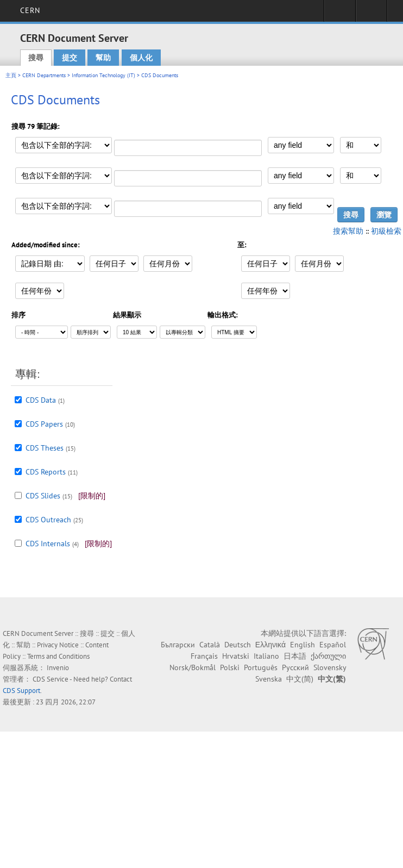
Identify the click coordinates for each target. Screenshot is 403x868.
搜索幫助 (348, 231)
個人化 (141, 58)
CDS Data (41, 400)
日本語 (295, 656)
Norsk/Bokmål (193, 667)
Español (333, 645)
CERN (30, 10)
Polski (230, 667)
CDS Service (51, 679)
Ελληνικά (270, 645)
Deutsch (238, 645)
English (303, 645)
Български (178, 645)
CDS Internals (48, 544)
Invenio (58, 668)
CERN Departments (44, 75)
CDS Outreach (48, 520)
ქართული (328, 656)
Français (204, 656)
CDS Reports (46, 472)
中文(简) (300, 679)
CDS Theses (45, 448)
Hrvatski (236, 656)
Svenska (269, 679)
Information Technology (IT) (103, 75)
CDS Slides (43, 496)
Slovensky (330, 667)
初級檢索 (386, 231)
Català (210, 645)
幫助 (103, 58)
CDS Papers (44, 424)
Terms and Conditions (58, 656)
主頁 (11, 75)
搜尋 (36, 58)
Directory (371, 14)
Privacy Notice (58, 645)
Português (261, 667)
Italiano (266, 656)
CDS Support (21, 691)
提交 (70, 58)
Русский (295, 667)
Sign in (340, 14)
